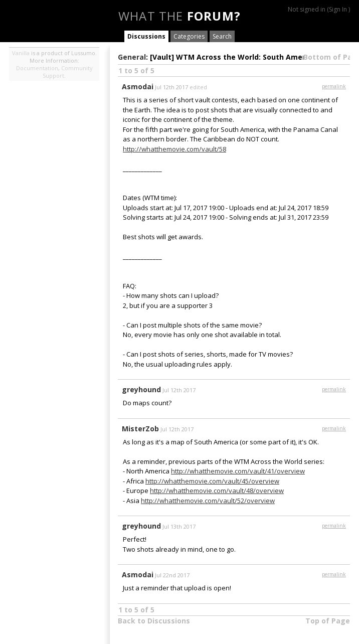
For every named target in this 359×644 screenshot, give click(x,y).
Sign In (338, 9)
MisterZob (140, 429)
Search (222, 36)
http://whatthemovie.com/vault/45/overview (212, 481)
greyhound (141, 389)
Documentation (37, 68)
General (132, 57)
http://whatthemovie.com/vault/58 (174, 149)
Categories (189, 36)
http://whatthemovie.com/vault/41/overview (238, 471)
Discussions (146, 36)
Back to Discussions (154, 621)
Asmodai (138, 87)
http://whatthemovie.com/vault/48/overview (217, 491)
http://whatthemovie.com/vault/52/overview (208, 501)
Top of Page (328, 621)
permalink (334, 86)
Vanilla (21, 53)
